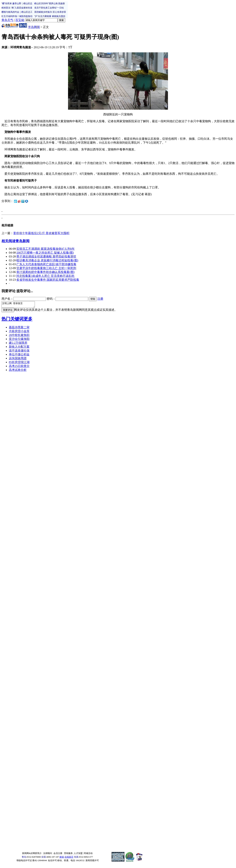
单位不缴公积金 (19, 355)
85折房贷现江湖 (19, 363)
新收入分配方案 (19, 348)
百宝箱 (20, 20)
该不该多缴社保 (19, 352)
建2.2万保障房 (18, 344)
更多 (28, 320)
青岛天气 (7, 20)
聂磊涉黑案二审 (19, 328)
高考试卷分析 (18, 371)
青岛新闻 (22, 241)
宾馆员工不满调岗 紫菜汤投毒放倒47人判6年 (46, 249)
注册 (100, 299)
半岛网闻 (34, 27)
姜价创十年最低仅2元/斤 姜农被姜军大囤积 (41, 233)
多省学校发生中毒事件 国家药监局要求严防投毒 (48, 280)
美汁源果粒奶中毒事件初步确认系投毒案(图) (45, 272)
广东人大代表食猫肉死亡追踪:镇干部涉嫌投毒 (46, 264)
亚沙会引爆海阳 (19, 340)
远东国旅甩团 (18, 359)
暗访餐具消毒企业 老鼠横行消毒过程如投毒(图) (47, 260)
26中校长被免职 (19, 336)
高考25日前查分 (19, 367)
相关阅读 (8, 241)
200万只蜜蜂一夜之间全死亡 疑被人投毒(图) (45, 253)
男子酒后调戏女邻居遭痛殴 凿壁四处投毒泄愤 (46, 256)
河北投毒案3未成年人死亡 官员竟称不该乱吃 (45, 276)
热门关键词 (13, 320)
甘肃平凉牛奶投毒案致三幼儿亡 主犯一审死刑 (46, 268)
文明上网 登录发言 (20, 305)
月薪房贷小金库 (19, 332)
